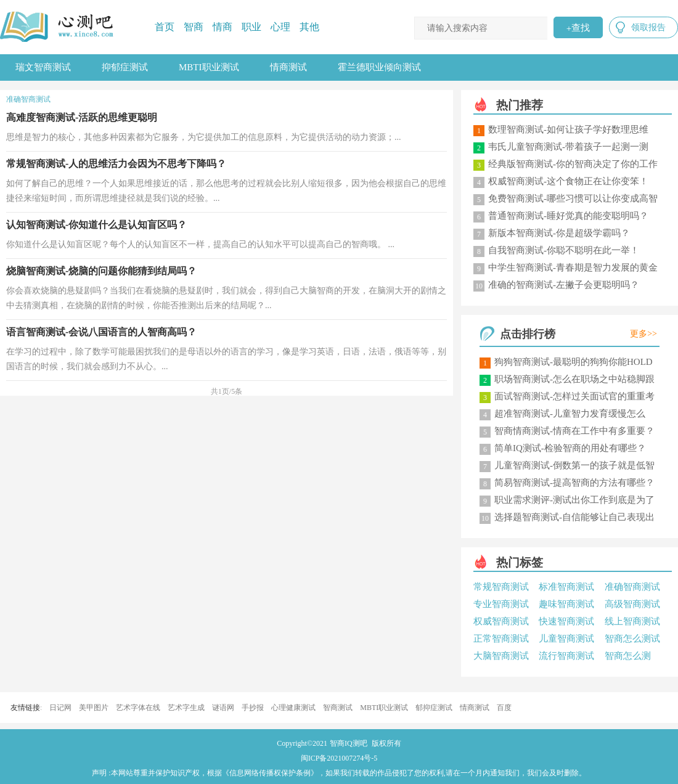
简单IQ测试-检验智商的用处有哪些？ (570, 448)
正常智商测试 (501, 639)
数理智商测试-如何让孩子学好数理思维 (568, 129)
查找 (578, 28)
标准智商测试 (566, 587)
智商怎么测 (628, 656)
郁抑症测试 (434, 708)
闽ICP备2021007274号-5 (339, 758)
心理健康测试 (293, 708)
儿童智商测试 (566, 639)
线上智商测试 (632, 621)
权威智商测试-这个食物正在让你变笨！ (568, 181)
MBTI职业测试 (209, 67)
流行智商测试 (566, 656)
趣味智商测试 (566, 604)
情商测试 (288, 67)
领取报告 (648, 27)
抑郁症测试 (125, 67)
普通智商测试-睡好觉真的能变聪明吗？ (568, 216)
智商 (194, 27)
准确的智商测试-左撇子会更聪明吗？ (564, 285)
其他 (309, 27)
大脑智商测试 (501, 656)
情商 (223, 27)
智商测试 (338, 708)
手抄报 (253, 708)
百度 (504, 708)
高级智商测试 (632, 604)
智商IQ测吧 (349, 743)
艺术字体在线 (138, 708)
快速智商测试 (566, 621)
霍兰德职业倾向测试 (379, 67)
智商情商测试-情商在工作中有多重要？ (574, 431)
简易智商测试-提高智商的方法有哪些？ (574, 483)
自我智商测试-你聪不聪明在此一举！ (564, 250)
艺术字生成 (186, 708)
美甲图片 (94, 708)
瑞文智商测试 (43, 67)
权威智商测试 (501, 621)
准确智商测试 (632, 587)
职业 (251, 27)
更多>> (643, 334)
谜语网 (223, 708)
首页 (165, 27)
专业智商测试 (501, 604)
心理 (280, 27)
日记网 (60, 708)
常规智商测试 (501, 587)
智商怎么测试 (632, 639)
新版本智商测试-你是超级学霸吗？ (559, 233)
